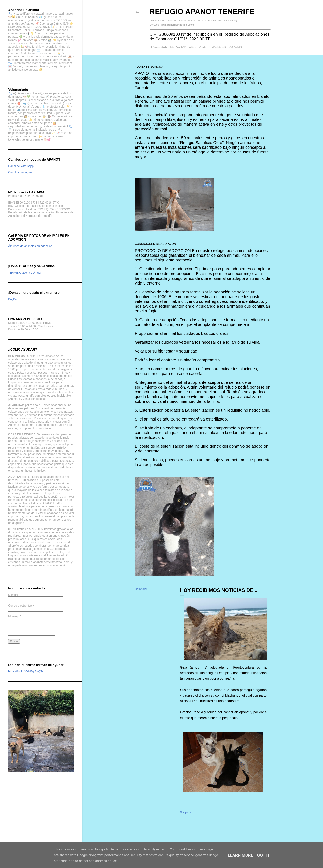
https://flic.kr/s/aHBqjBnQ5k (26, 671)
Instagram (176, 47)
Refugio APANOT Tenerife (202, 12)
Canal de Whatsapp (21, 166)
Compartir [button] (141, 589)
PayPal (13, 299)
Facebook (157, 47)
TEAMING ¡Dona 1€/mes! (25, 273)
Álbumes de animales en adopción (30, 246)
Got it (264, 855)
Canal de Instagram (21, 172)
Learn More (240, 855)
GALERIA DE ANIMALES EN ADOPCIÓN (214, 47)
